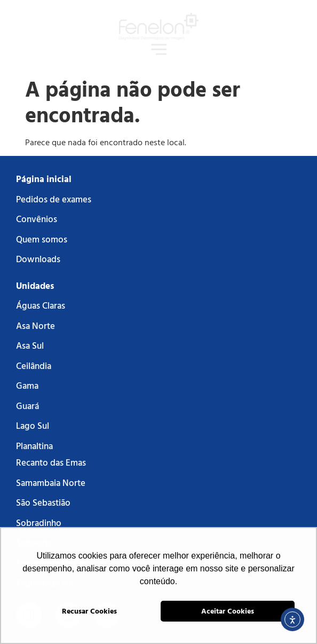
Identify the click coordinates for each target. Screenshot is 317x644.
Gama (27, 385)
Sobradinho (39, 523)
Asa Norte (35, 325)
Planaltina (34, 446)
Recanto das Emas (51, 462)
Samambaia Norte (51, 482)
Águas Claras (41, 305)
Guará (27, 406)
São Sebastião (43, 502)
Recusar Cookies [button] (89, 611)
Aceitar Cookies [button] (228, 611)
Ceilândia (34, 366)
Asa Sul (30, 345)
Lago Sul (33, 425)
